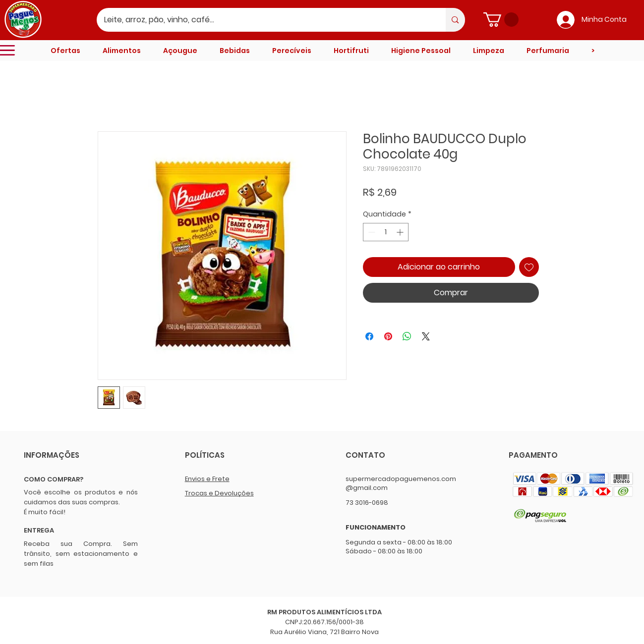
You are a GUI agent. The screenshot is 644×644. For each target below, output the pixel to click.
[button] (501, 20)
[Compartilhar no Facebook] (369, 336)
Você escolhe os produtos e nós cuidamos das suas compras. (81, 497)
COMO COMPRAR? (54, 479)
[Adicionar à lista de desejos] (529, 267)
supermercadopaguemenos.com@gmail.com (401, 483)
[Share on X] (426, 336)
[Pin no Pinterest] (388, 336)
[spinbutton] (386, 232)
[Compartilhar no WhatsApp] (407, 336)
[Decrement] (371, 232)
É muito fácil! (45, 512)
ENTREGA (39, 530)
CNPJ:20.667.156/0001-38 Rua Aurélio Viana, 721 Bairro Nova (324, 627)
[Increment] (401, 232)
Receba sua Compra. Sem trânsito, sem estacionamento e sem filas (81, 554)
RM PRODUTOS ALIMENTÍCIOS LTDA (324, 612)
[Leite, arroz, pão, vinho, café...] (265, 20)
